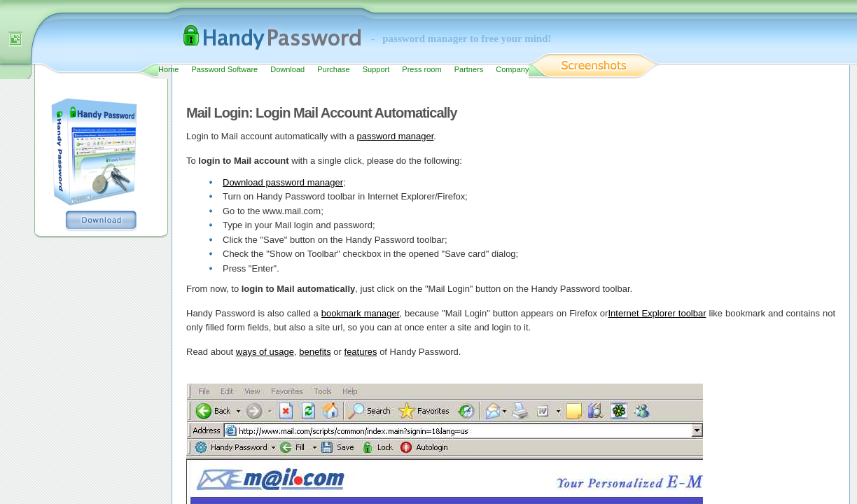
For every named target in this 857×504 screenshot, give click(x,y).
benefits (315, 352)
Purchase (333, 69)
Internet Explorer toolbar (657, 313)
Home (168, 69)
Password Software (224, 69)
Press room (421, 69)
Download (287, 69)
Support (376, 69)
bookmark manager (361, 313)
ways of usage (265, 352)
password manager (396, 136)
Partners (469, 69)
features (361, 352)
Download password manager (283, 182)
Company (512, 69)
